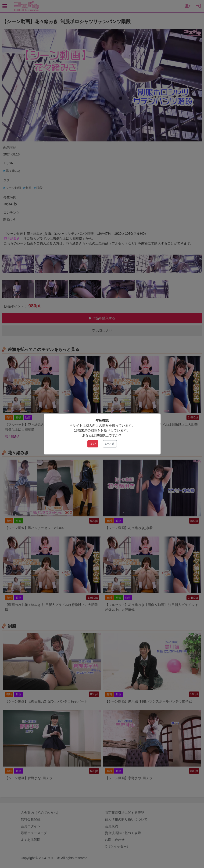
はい (93, 444)
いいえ (110, 444)
